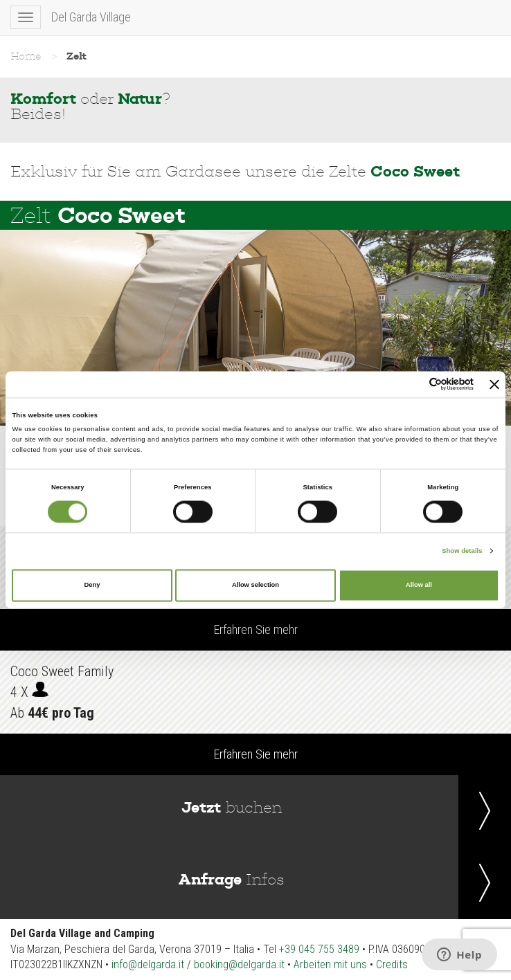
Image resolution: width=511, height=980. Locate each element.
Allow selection (256, 586)
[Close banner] (494, 384)
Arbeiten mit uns (330, 964)
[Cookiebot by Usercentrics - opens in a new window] (413, 384)
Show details (462, 551)
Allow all (419, 586)
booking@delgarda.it (239, 964)
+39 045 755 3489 (319, 949)
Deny (92, 586)
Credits (392, 964)
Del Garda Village (91, 17)
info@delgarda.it (148, 964)
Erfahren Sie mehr (256, 629)
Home (26, 56)
